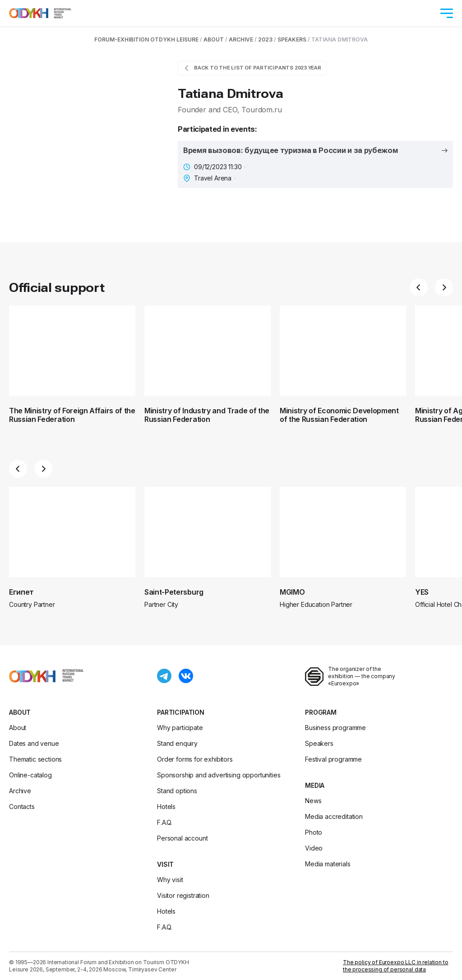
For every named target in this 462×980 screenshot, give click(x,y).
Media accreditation (334, 816)
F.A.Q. (165, 822)
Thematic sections (35, 759)
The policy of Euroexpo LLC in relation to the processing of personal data (395, 966)
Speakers (319, 743)
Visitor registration (183, 895)
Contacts (22, 807)
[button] (419, 287)
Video (314, 848)
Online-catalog (30, 775)
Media (315, 785)
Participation (181, 712)
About (20, 712)
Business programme (335, 728)
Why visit (170, 880)
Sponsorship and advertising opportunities (219, 775)
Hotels (166, 807)
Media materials (328, 864)
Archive (20, 791)
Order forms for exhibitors (195, 759)
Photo (314, 832)
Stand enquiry (177, 743)
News (313, 801)
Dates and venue (34, 743)
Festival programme (333, 759)
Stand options (177, 791)
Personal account (182, 838)
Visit (165, 864)
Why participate (180, 728)
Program (321, 712)
